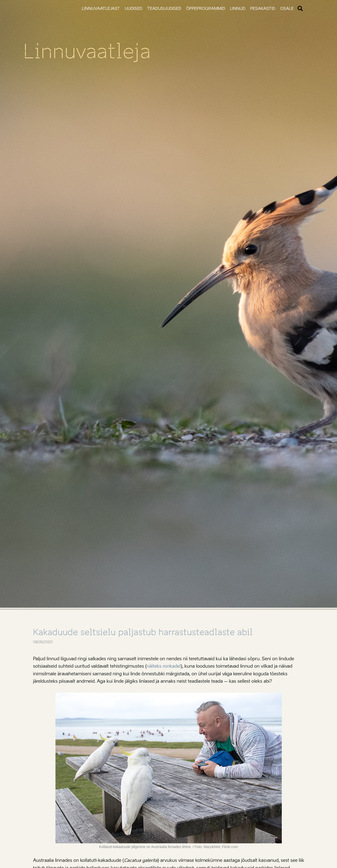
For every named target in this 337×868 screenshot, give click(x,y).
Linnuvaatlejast (101, 9)
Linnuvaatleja (87, 51)
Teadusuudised (164, 9)
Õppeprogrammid (206, 9)
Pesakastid (263, 9)
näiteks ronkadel (164, 666)
